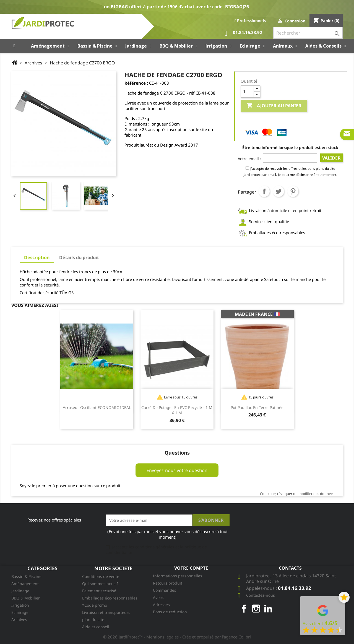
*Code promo (95, 605)
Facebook (244, 609)
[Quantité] (247, 92)
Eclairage (20, 612)
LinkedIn (268, 609)
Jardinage (20, 591)
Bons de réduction (170, 612)
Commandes (165, 590)
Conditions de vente (101, 576)
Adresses (161, 605)
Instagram (256, 609)
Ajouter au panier (274, 106)
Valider (331, 158)
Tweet (278, 191)
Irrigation (20, 605)
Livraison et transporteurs (106, 612)
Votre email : (249, 159)
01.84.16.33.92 (243, 33)
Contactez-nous (261, 595)
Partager (264, 191)
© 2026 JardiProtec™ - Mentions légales (141, 637)
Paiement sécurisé (99, 591)
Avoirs (159, 597)
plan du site (93, 620)
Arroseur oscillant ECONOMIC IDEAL (97, 407)
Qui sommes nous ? (100, 584)
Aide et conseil (96, 627)
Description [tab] (37, 257)
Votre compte (191, 568)
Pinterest (293, 191)
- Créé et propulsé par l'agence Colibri (215, 637)
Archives (19, 620)
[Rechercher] (308, 33)
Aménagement (25, 584)
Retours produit (168, 583)
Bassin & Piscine (26, 576)
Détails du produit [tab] (79, 257)
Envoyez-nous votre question (177, 470)
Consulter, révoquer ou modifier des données (297, 494)
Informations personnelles (178, 576)
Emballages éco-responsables (110, 598)
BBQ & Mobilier (26, 598)
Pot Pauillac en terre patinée (257, 407)
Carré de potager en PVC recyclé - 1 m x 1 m (177, 410)
